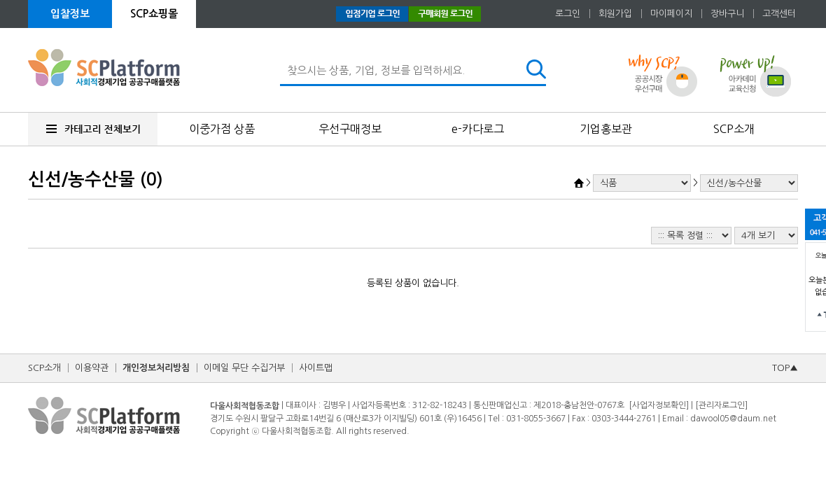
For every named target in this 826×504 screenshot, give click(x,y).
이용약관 (92, 368)
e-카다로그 (478, 129)
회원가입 (615, 14)
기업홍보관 (606, 129)
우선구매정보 (350, 129)
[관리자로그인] (721, 405)
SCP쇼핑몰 (154, 14)
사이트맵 (316, 368)
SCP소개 (734, 129)
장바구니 (727, 14)
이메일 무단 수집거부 (244, 368)
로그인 (568, 14)
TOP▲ (785, 368)
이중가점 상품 (222, 129)
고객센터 (779, 14)
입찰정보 (70, 14)
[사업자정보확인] (659, 405)
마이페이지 (671, 14)
